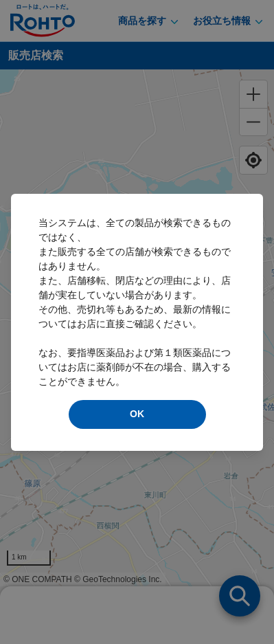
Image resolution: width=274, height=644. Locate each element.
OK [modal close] (137, 414)
